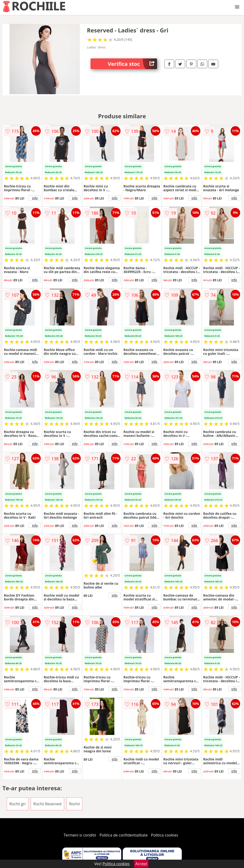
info (35, 198)
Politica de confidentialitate (124, 835)
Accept (141, 864)
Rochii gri (17, 804)
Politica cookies (165, 835)
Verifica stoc (132, 64)
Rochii (74, 804)
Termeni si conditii (80, 835)
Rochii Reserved (47, 804)
